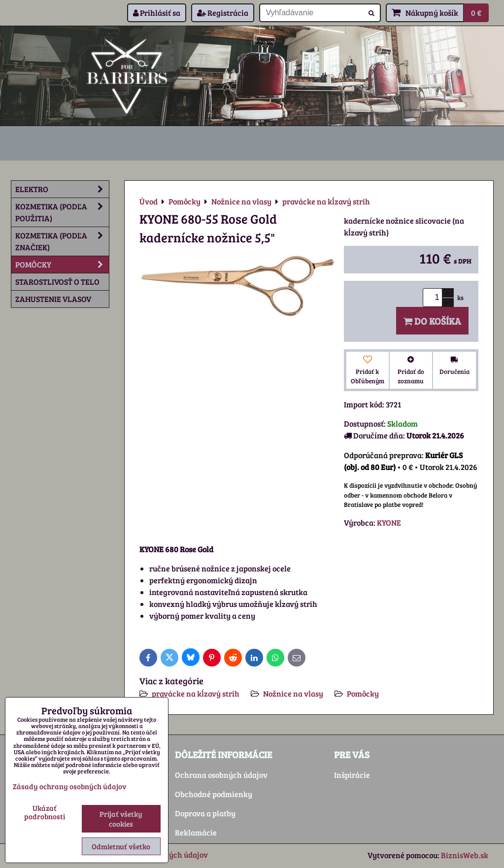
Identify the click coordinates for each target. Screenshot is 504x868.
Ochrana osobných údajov (221, 775)
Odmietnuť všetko (121, 846)
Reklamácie (196, 832)
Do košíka (432, 321)
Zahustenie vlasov (53, 299)
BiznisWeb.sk (465, 855)
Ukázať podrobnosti (45, 812)
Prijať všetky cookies (121, 819)
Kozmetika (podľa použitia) (62, 212)
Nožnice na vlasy (293, 693)
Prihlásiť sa (157, 13)
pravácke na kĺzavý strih (196, 693)
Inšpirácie (352, 775)
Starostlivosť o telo (57, 282)
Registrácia (223, 13)
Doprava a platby (205, 813)
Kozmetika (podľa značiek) (62, 241)
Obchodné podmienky (214, 794)
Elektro (62, 189)
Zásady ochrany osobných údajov (69, 786)
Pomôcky (363, 693)
